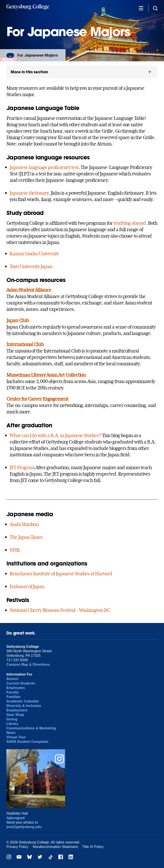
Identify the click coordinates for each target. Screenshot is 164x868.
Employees (16, 688)
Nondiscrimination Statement (55, 847)
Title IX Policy (93, 847)
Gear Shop (15, 715)
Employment (17, 710)
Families (13, 697)
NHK (15, 550)
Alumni (12, 679)
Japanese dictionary (29, 193)
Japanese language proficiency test (44, 167)
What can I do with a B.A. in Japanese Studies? (55, 435)
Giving (12, 719)
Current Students (21, 683)
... (10, 55)
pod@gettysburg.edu (24, 827)
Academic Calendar (23, 701)
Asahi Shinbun (24, 524)
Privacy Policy (17, 847)
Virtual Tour (16, 737)
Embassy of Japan (27, 586)
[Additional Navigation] (141, 8)
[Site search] (155, 8)
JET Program (22, 467)
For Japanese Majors (37, 55)
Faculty (13, 692)
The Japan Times (26, 537)
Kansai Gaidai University (34, 254)
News (11, 733)
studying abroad (130, 223)
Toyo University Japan (31, 266)
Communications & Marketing (31, 728)
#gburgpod (16, 818)
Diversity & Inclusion (24, 706)
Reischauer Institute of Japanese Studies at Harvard (61, 574)
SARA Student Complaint (27, 742)
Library (12, 724)
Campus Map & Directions (28, 665)
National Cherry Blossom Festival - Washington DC (60, 610)
